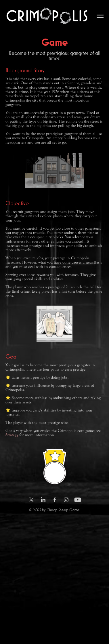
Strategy (12, 435)
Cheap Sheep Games (63, 510)
